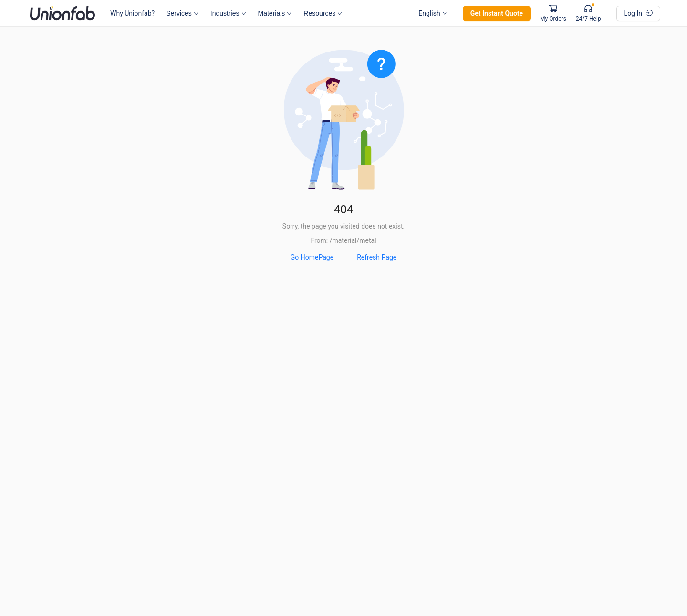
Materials (275, 13)
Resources (323, 13)
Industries (228, 13)
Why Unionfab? (132, 13)
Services (182, 13)
